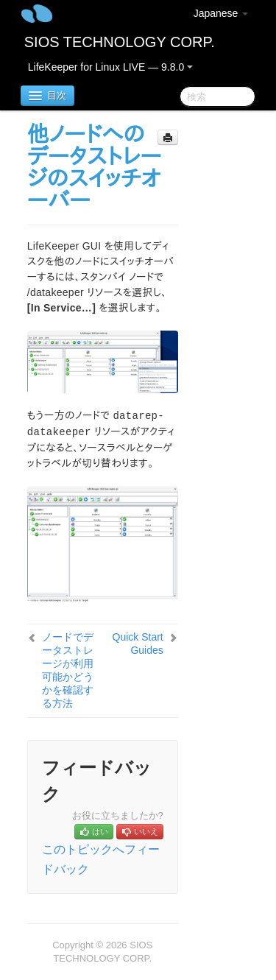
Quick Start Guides (138, 644)
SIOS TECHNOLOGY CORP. (120, 42)
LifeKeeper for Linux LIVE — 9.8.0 (110, 67)
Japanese (221, 13)
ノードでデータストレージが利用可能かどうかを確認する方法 (68, 670)
